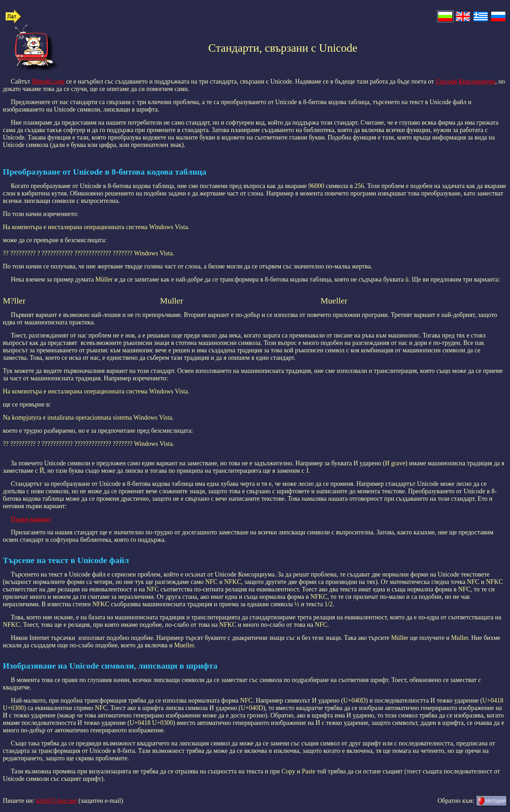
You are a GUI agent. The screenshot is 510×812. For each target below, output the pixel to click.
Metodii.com (48, 81)
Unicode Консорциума (466, 81)
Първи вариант (31, 519)
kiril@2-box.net (56, 801)
